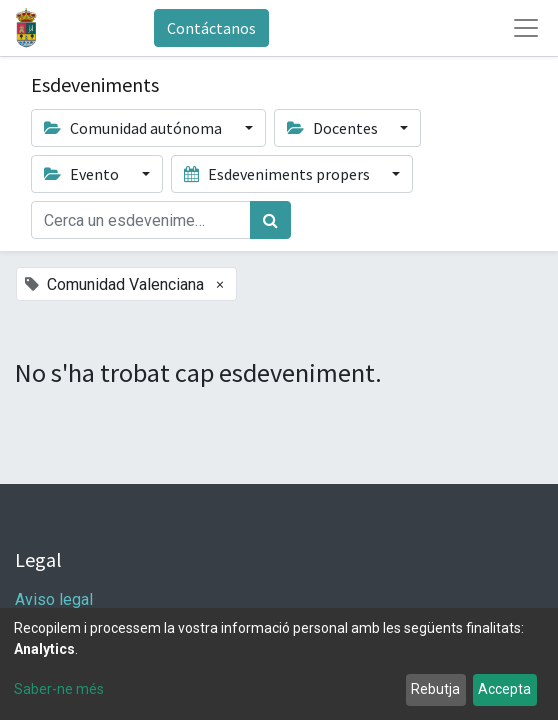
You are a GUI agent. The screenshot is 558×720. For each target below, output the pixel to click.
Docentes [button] (334, 128)
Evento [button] (83, 174)
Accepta (504, 689)
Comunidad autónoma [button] (134, 128)
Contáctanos (211, 28)
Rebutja (435, 689)
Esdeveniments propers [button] (278, 174)
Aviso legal (56, 599)
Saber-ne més (59, 689)
